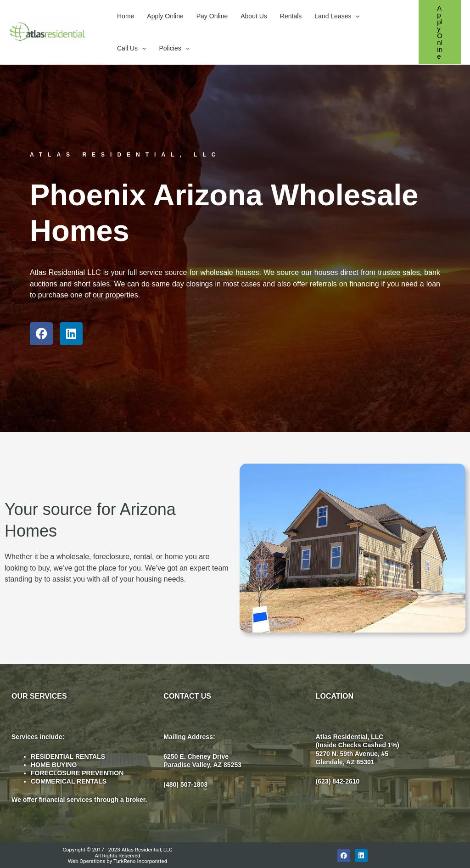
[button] (355, 16)
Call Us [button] (132, 48)
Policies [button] (175, 48)
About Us (254, 16)
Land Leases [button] (337, 16)
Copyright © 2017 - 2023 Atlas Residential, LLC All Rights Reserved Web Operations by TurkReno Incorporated (117, 855)
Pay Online (212, 16)
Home (126, 16)
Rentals (291, 16)
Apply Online (165, 16)
